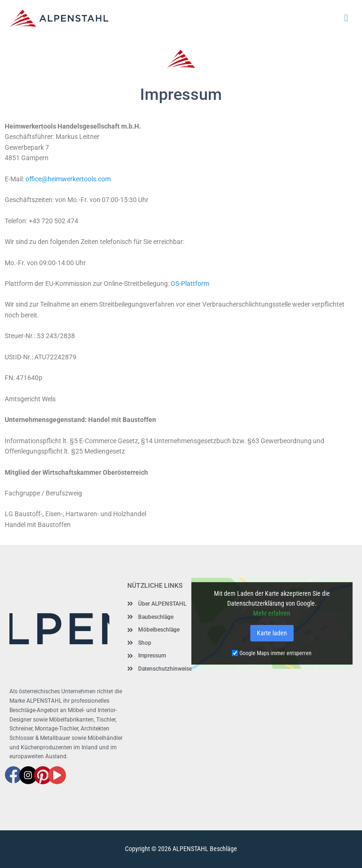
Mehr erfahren (272, 613)
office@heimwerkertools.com (68, 179)
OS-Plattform (190, 284)
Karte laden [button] (272, 633)
